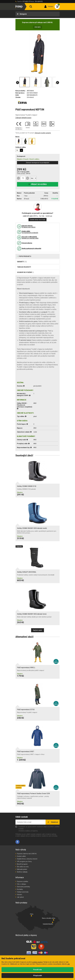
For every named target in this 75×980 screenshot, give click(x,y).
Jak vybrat (20, 897)
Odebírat (54, 822)
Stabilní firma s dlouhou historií (27, 859)
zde (68, 964)
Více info (38, 27)
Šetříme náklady (22, 872)
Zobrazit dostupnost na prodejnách (37, 163)
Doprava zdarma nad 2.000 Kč (27, 854)
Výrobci (19, 895)
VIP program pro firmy (24, 861)
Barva (17, 137)
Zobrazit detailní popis (23, 118)
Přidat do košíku (39, 184)
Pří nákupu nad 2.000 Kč (29, 226)
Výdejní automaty (23, 892)
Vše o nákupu (21, 884)
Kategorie (23, 14)
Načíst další (38, 630)
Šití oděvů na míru (23, 867)
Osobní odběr (21, 856)
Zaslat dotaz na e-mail (37, 220)
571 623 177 (27, 2)
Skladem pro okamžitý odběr (30, 237)
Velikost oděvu (21, 147)
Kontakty (20, 889)
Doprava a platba (22, 881)
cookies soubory (37, 962)
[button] (18, 83)
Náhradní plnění (22, 869)
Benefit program (22, 864)
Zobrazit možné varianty (43, 133)
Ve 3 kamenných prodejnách (30, 232)
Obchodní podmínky (23, 887)
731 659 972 (39, 2)
